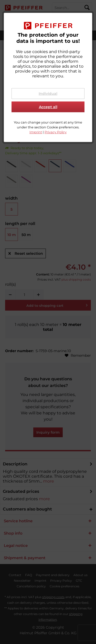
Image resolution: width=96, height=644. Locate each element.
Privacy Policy (56, 132)
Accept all (48, 107)
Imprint (36, 132)
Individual (48, 94)
